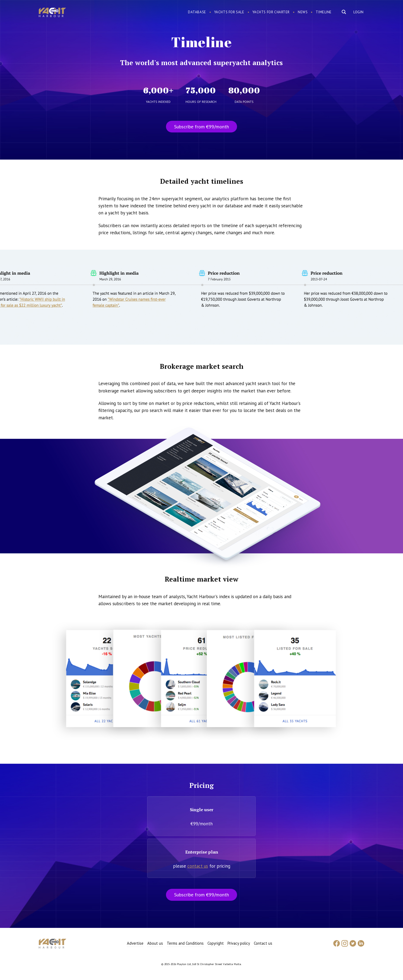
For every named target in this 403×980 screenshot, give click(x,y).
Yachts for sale (229, 12)
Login (359, 12)
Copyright (216, 943)
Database (197, 12)
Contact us (263, 943)
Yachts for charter (271, 12)
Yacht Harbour (52, 13)
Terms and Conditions (185, 943)
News (303, 12)
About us (155, 943)
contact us (198, 866)
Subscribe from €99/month (201, 127)
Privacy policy (239, 943)
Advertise (135, 943)
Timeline (324, 12)
